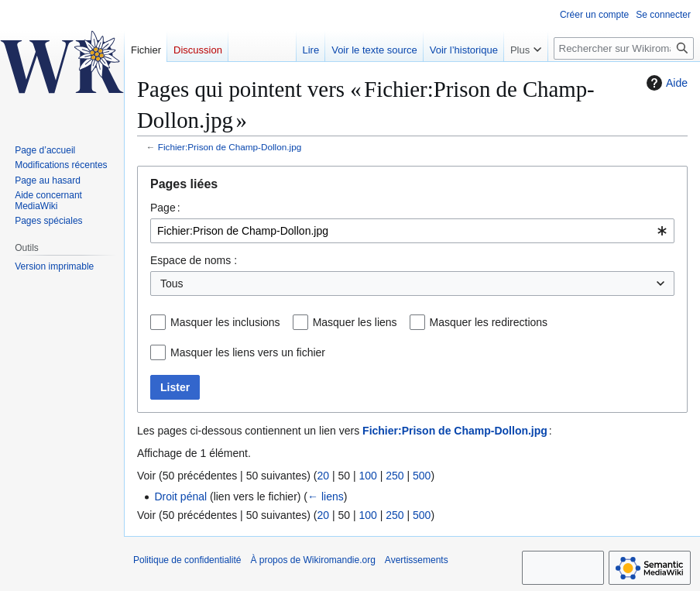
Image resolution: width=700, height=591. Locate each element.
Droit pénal (180, 497)
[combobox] (412, 231)
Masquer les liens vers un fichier (248, 352)
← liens (326, 497)
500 (422, 476)
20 (323, 476)
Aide (665, 83)
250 (395, 476)
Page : (165, 208)
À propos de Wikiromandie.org (312, 560)
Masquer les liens (355, 322)
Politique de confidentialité (187, 560)
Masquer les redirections (489, 322)
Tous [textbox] (172, 283)
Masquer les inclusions (225, 322)
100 (367, 476)
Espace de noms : (194, 260)
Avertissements (417, 560)
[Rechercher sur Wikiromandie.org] (624, 48)
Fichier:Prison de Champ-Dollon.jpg (230, 147)
